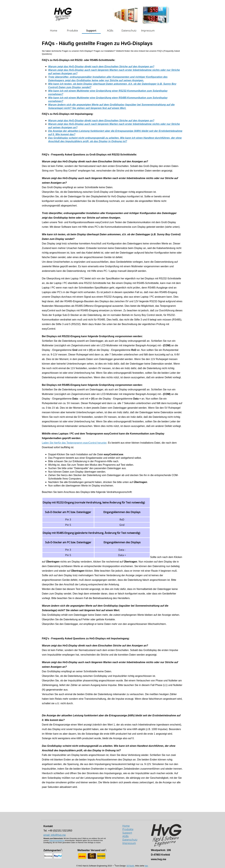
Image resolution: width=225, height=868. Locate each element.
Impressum (129, 843)
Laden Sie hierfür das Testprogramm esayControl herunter (74, 443)
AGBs (126, 836)
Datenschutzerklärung (57, 841)
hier (146, 866)
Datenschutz (130, 840)
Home (126, 826)
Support (127, 833)
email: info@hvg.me (55, 835)
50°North (130, 866)
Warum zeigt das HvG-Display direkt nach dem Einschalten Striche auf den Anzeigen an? (101, 121)
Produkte (128, 829)
